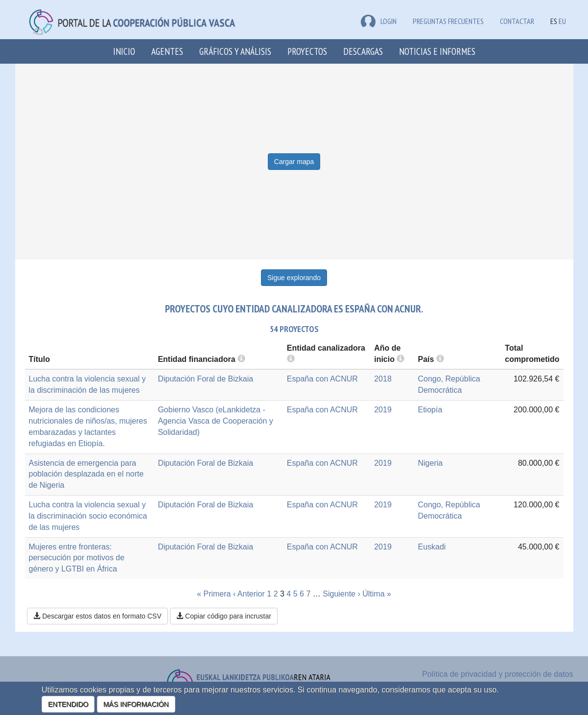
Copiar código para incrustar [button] (224, 616)
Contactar (517, 21)
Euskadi (432, 547)
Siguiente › (341, 594)
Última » (377, 594)
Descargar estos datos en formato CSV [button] (97, 616)
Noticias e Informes (437, 51)
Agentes (167, 51)
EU (562, 21)
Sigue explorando (294, 278)
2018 (383, 379)
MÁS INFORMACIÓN (136, 704)
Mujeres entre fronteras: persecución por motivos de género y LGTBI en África (77, 558)
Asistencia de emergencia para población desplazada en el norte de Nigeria (86, 474)
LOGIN (379, 21)
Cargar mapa (294, 162)
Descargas (363, 51)
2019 (383, 410)
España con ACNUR (322, 379)
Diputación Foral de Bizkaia (205, 379)
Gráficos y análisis (235, 51)
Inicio (124, 51)
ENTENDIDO (68, 704)
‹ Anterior (249, 594)
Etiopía (430, 410)
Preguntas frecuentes (448, 21)
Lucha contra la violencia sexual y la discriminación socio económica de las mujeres (88, 516)
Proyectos (307, 51)
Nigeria (430, 463)
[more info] (400, 359)
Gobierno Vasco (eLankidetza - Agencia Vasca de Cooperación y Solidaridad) (215, 421)
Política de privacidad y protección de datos (498, 674)
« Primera (214, 594)
